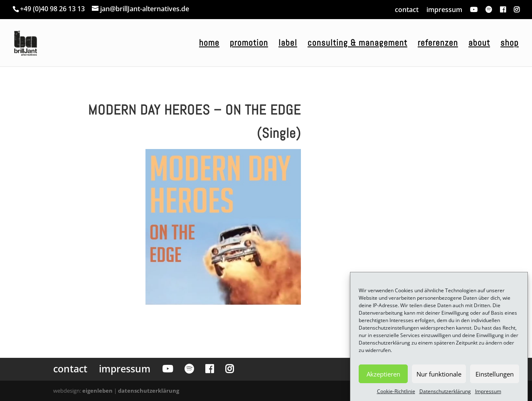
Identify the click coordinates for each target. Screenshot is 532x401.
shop (510, 44)
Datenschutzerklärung (445, 394)
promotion (249, 44)
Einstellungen (495, 377)
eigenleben (97, 391)
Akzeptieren (383, 377)
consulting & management (357, 44)
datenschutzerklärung (149, 391)
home (209, 44)
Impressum (488, 394)
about (479, 44)
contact (407, 10)
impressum (444, 10)
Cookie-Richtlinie (396, 394)
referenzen (438, 44)
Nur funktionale (439, 377)
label (288, 44)
